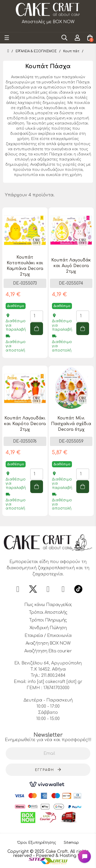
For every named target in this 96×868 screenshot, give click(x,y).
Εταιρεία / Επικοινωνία (48, 636)
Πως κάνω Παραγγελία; (48, 605)
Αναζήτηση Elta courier (48, 651)
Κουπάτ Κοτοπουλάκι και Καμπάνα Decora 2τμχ (25, 266)
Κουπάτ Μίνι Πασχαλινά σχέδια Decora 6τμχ (71, 424)
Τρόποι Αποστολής (48, 612)
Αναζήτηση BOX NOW (48, 643)
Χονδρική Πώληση (48, 628)
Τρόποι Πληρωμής (48, 620)
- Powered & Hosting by (58, 856)
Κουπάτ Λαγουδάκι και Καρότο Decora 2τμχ (25, 424)
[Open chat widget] (84, 856)
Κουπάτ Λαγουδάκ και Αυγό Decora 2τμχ (71, 266)
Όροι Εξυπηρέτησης (37, 843)
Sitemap (71, 843)
